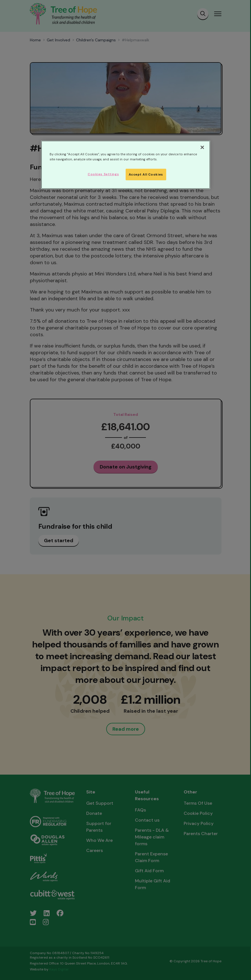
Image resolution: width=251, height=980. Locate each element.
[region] (126, 165)
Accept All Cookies (146, 174)
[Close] (202, 147)
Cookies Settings (103, 174)
